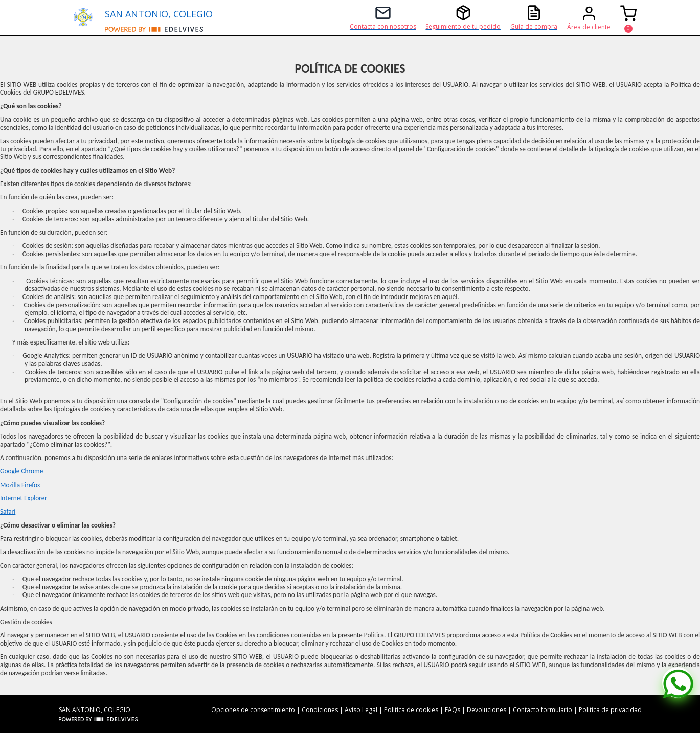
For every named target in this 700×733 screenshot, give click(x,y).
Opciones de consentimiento (253, 710)
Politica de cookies (411, 710)
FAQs (453, 710)
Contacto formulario (543, 710)
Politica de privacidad (610, 710)
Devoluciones (487, 710)
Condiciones (320, 710)
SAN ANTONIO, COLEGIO (159, 14)
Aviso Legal (361, 710)
